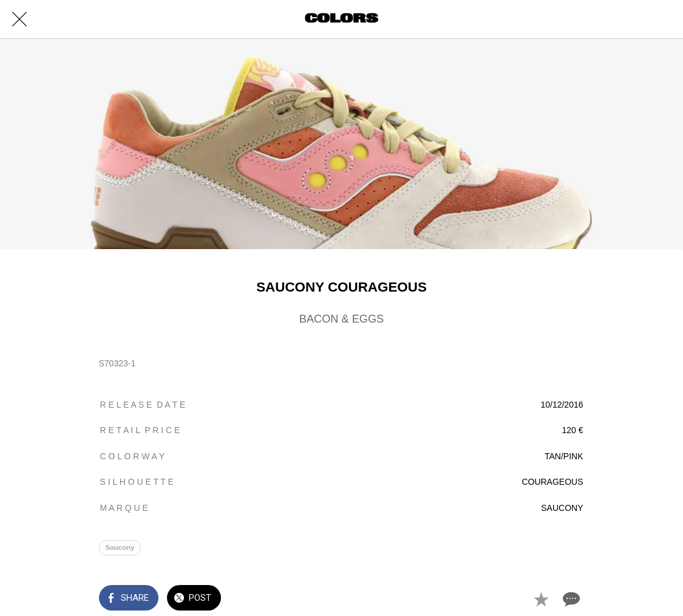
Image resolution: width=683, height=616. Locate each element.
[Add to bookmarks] (541, 599)
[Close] (19, 19)
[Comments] (570, 599)
